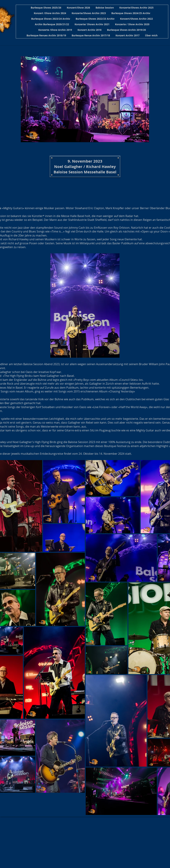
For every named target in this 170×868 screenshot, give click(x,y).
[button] (46, 8)
